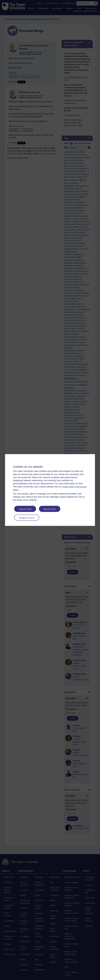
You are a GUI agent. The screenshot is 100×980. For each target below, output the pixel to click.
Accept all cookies (25, 509)
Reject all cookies (50, 509)
